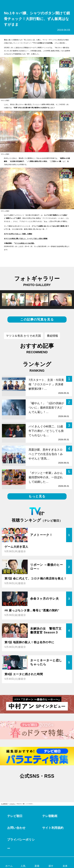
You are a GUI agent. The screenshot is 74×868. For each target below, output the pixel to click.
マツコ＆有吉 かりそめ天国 (24, 243)
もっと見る (37, 496)
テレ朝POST (37, 4)
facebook (37, 785)
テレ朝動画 (50, 816)
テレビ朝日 (15, 816)
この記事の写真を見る (37, 319)
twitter (27, 785)
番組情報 (52, 336)
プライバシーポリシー (21, 844)
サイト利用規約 (53, 828)
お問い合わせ (16, 828)
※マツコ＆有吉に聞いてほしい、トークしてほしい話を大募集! (26, 239)
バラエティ (12, 804)
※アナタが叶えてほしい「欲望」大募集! (18, 234)
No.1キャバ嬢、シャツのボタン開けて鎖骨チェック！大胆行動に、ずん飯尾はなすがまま (26, 804)
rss (47, 785)
